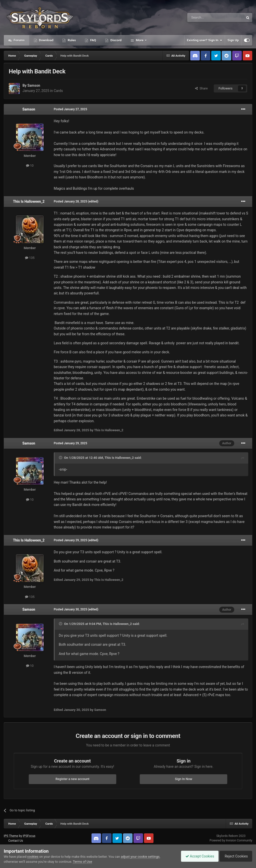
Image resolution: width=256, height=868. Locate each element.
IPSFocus (29, 836)
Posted (70, 109)
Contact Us (16, 841)
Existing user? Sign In (205, 40)
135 (30, 258)
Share (201, 88)
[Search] (203, 18)
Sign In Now (184, 779)
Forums (19, 40)
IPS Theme (11, 836)
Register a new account (72, 779)
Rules (71, 40)
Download (46, 40)
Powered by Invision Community (231, 840)
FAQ (93, 40)
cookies (33, 857)
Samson (34, 85)
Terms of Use (82, 862)
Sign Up (233, 40)
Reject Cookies (235, 856)
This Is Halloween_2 (29, 201)
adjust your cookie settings (140, 857)
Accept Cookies (197, 856)
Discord (115, 40)
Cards (58, 91)
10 (30, 166)
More (140, 40)
